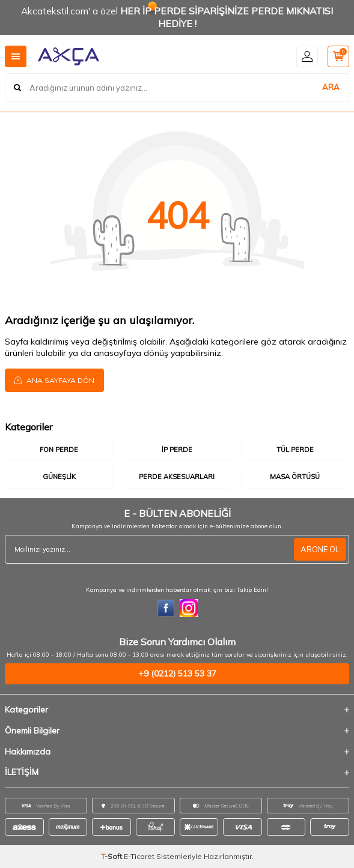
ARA (331, 87)
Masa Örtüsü (295, 477)
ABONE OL (320, 549)
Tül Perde (295, 450)
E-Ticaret (139, 856)
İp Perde (177, 450)
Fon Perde (59, 450)
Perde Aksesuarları (177, 477)
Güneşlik (59, 477)
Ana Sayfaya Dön (54, 380)
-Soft (112, 856)
